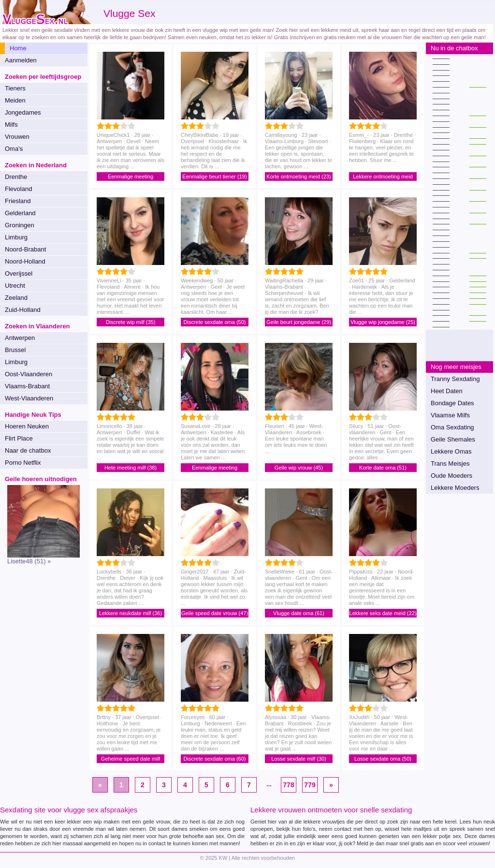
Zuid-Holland (23, 310)
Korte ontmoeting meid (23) (298, 177)
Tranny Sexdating (455, 379)
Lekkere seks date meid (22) (383, 613)
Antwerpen (20, 338)
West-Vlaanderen (29, 398)
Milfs (11, 125)
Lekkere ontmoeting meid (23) (383, 177)
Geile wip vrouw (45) (299, 468)
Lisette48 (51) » (29, 561)
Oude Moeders (451, 476)
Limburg (16, 237)
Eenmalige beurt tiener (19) (214, 177)
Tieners (15, 88)
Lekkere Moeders (455, 488)
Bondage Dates (452, 403)
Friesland (18, 201)
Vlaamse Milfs (450, 415)
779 (310, 785)
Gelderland (20, 213)
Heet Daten (447, 391)
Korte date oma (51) (383, 468)
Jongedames (23, 112)
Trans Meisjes (450, 463)
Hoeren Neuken (27, 426)
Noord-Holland (25, 261)
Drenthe (16, 177)
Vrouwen (17, 137)
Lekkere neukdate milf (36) (131, 613)
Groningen (20, 225)
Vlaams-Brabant (27, 386)
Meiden (15, 100)
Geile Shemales (453, 439)
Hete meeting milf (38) (131, 468)
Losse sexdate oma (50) (383, 759)
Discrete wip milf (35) (131, 322)
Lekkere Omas (451, 451)
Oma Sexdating (452, 427)
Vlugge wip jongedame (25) (383, 322)
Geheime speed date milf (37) (131, 759)
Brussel (15, 350)
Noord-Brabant (25, 249)
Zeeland (16, 298)
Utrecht (15, 286)
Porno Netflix (23, 463)
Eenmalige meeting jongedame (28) (131, 177)
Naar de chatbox (28, 450)
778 (288, 785)
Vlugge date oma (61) (299, 613)
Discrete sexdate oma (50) (215, 322)
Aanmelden (21, 60)
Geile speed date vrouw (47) (215, 613)
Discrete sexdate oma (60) (215, 759)
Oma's (14, 149)
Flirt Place (19, 438)
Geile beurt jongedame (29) (299, 322)
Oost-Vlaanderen (29, 374)
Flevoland (18, 189)
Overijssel (19, 273)
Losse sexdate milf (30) (299, 759)
